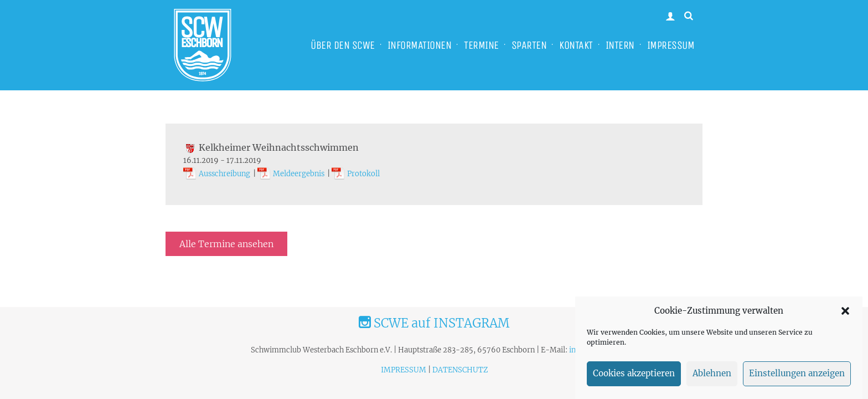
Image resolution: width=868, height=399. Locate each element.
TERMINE (481, 45)
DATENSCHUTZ (460, 370)
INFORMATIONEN (420, 45)
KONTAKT (576, 45)
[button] (845, 314)
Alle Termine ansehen (226, 244)
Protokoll (363, 174)
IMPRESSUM (671, 45)
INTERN (620, 45)
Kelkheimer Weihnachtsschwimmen (271, 147)
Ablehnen (712, 377)
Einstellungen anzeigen (797, 377)
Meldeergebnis (299, 174)
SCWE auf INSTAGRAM (434, 323)
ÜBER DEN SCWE (343, 45)
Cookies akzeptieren (634, 377)
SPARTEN (529, 45)
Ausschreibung (224, 174)
